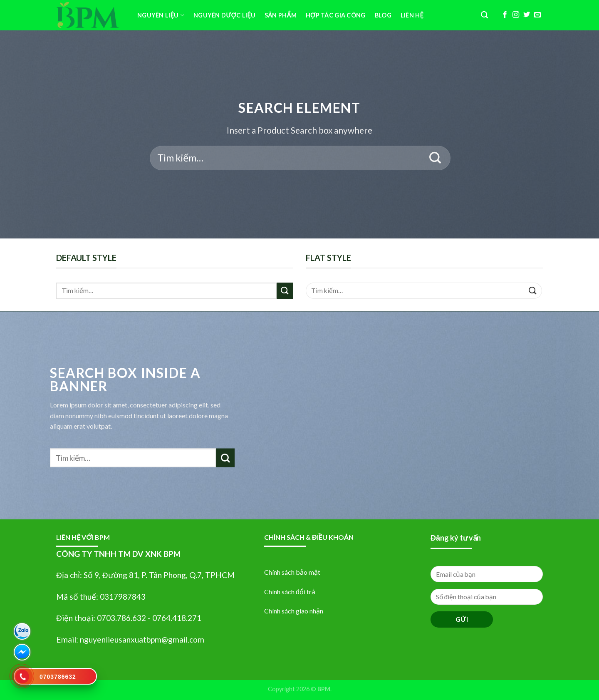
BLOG (383, 15)
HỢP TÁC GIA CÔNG (336, 15)
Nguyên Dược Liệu (224, 15)
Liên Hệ (412, 15)
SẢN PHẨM (281, 15)
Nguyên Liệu (161, 15)
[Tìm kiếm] (484, 15)
